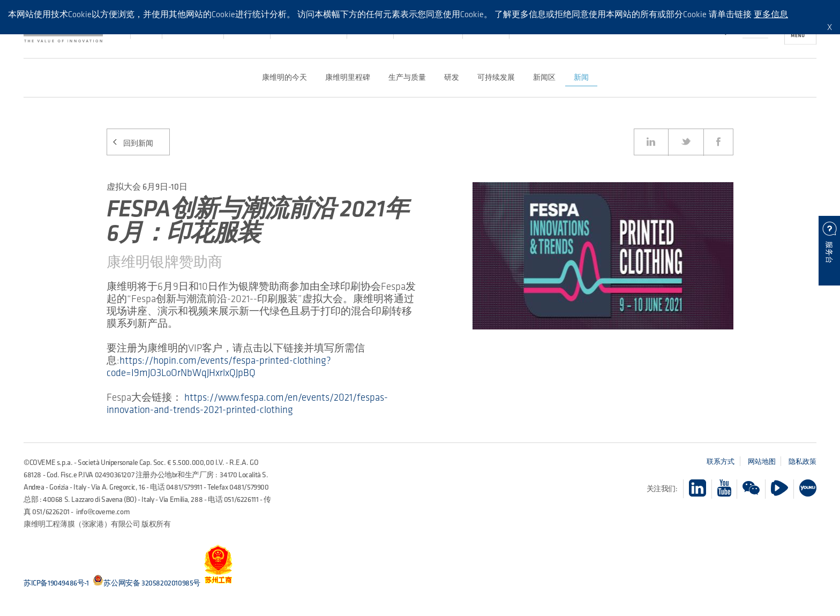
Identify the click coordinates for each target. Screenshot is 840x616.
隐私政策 (802, 461)
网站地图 (762, 461)
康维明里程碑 (348, 77)
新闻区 (544, 77)
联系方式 (721, 461)
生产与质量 (407, 77)
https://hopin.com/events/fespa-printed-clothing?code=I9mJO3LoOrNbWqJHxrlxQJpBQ (219, 366)
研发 (452, 77)
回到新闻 (138, 143)
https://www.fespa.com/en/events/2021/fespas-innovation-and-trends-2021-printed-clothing (247, 403)
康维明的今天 (284, 77)
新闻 (581, 77)
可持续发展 (496, 77)
